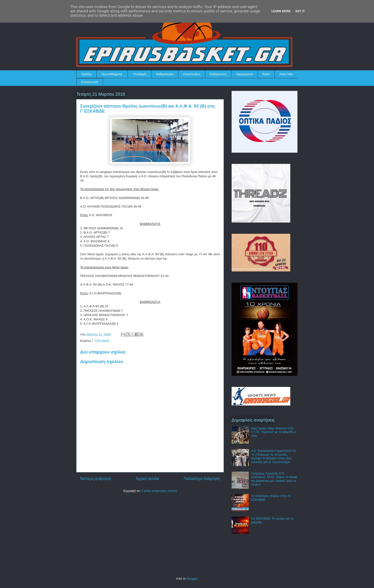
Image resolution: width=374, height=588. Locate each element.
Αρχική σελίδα (147, 479)
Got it (300, 11)
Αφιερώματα (244, 74)
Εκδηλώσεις (218, 74)
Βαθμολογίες (165, 74)
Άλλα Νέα (286, 74)
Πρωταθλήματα (112, 74)
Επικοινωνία (90, 82)
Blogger (192, 579)
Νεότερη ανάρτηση (96, 479)
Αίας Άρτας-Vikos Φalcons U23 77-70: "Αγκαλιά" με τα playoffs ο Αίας (273, 432)
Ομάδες (87, 74)
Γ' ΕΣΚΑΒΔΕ (101, 341)
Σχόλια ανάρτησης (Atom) (159, 491)
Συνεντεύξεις (192, 74)
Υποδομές (140, 74)
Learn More (281, 11)
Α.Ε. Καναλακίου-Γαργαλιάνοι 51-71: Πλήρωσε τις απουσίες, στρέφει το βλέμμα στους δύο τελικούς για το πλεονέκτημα (274, 456)
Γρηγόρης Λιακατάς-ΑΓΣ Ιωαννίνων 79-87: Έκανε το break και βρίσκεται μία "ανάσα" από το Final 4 (274, 479)
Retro (266, 74)
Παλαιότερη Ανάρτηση (202, 479)
